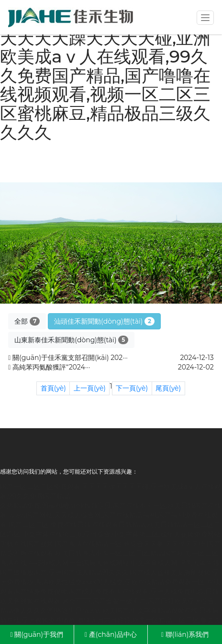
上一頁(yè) (90, 388)
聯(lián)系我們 (185, 634)
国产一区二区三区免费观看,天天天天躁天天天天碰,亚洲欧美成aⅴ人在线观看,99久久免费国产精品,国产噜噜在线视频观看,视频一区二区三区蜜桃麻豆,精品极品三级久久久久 (105, 75)
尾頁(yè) (168, 388)
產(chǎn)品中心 (111, 634)
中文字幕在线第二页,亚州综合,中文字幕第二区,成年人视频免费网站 (121, 534)
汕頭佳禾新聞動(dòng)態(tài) (104, 321)
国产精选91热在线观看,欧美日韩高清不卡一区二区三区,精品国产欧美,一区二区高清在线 (110, 553)
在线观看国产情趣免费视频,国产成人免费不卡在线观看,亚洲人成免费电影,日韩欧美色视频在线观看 (110, 591)
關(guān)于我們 (37, 634)
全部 (27, 321)
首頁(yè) (53, 388)
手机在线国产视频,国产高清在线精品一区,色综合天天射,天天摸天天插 (103, 544)
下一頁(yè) (132, 388)
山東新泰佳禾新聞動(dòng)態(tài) (71, 340)
